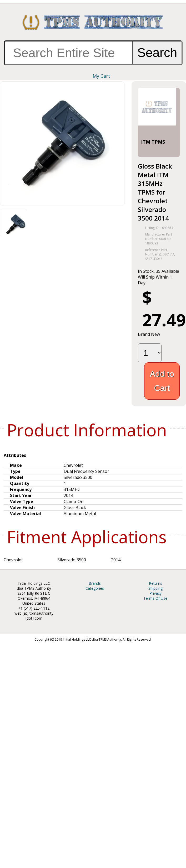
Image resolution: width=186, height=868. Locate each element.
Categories (95, 588)
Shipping (155, 588)
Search (157, 53)
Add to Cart (162, 381)
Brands (95, 583)
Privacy (155, 593)
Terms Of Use (155, 598)
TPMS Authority (93, 22)
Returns (155, 583)
